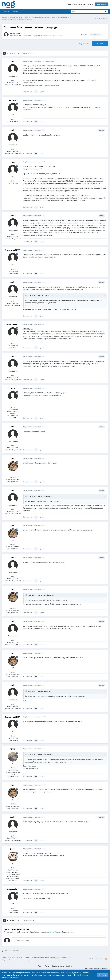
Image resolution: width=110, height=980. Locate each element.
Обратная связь (58, 966)
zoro (12, 849)
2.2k (13, 181)
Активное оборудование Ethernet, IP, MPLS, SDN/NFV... (44, 36)
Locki (18, 33)
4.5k (13, 119)
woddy (12, 100)
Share (84, 35)
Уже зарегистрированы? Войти (80, 4)
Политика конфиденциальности (96, 968)
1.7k (13, 407)
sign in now (51, 932)
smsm (12, 388)
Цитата (42, 92)
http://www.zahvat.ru (30, 768)
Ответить (100, 44)
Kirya (12, 749)
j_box (12, 162)
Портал (16, 11)
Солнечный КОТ (12, 250)
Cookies (69, 966)
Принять (103, 975)
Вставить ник (28, 92)
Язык (40, 966)
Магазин (7, 11)
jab (12, 459)
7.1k (13, 868)
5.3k (13, 269)
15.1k (13, 477)
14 (13, 80)
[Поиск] (81, 11)
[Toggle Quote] (26, 295)
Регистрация (102, 4)
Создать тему (83, 44)
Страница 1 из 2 (28, 53)
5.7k (13, 768)
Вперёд (13, 53)
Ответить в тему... (22, 941)
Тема (47, 966)
